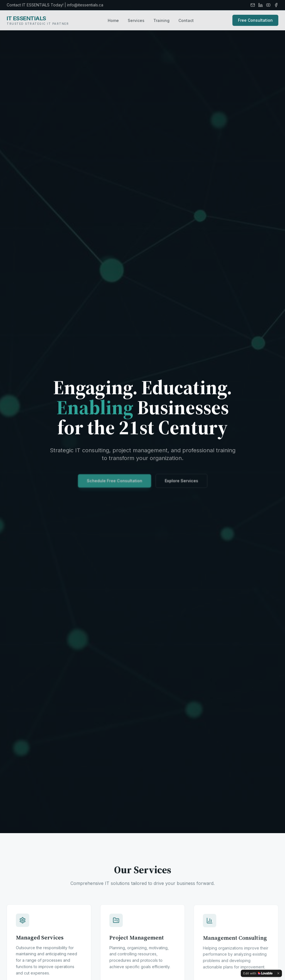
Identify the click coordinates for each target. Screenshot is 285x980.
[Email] (253, 5)
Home (113, 20)
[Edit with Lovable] (258, 973)
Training (161, 20)
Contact (186, 20)
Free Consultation (255, 20)
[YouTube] (268, 5)
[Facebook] (276, 5)
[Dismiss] (278, 973)
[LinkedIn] (261, 5)
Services (136, 20)
